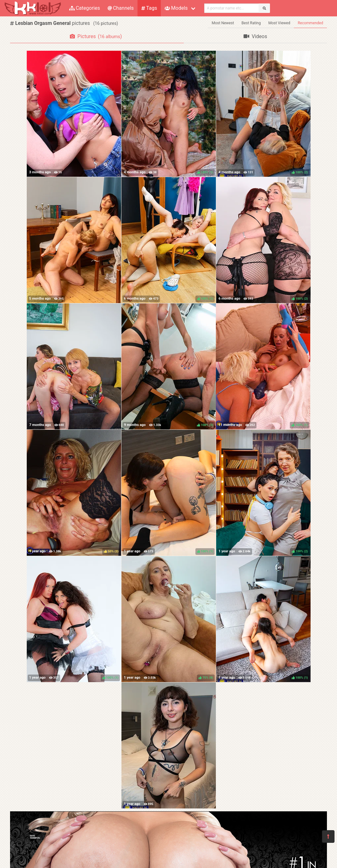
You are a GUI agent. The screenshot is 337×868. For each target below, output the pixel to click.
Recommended (310, 23)
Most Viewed (279, 23)
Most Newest (223, 23)
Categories (85, 8)
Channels (121, 8)
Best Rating (251, 23)
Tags (149, 8)
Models (176, 8)
